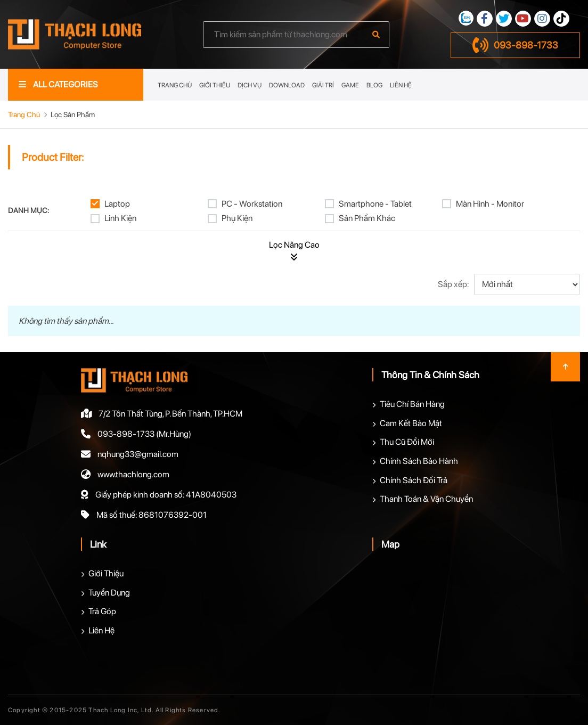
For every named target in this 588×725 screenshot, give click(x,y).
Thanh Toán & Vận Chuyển (426, 499)
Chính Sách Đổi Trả (414, 480)
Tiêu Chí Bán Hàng (412, 404)
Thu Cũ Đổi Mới (407, 442)
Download (287, 85)
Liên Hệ (401, 85)
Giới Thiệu (215, 85)
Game (350, 85)
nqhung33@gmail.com (138, 454)
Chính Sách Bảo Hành (419, 461)
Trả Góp (102, 611)
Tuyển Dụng (109, 593)
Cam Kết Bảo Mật (411, 423)
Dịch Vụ (250, 85)
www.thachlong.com (133, 474)
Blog (374, 85)
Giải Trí (323, 85)
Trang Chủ (175, 85)
